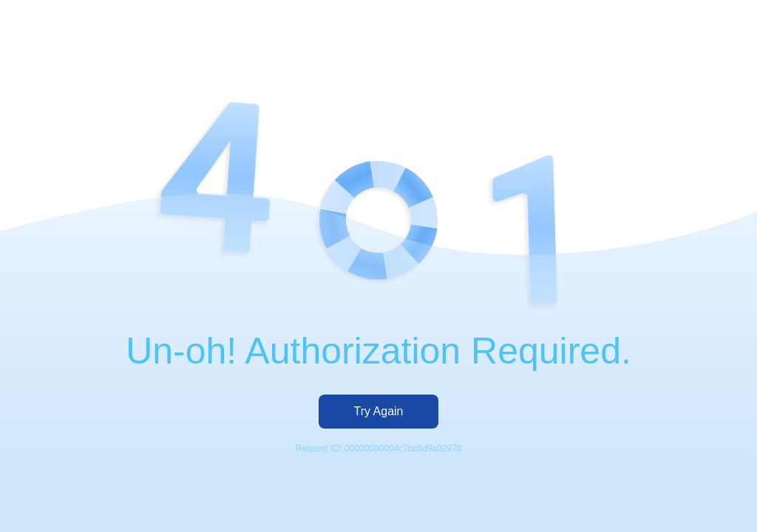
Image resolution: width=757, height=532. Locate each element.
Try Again (379, 411)
